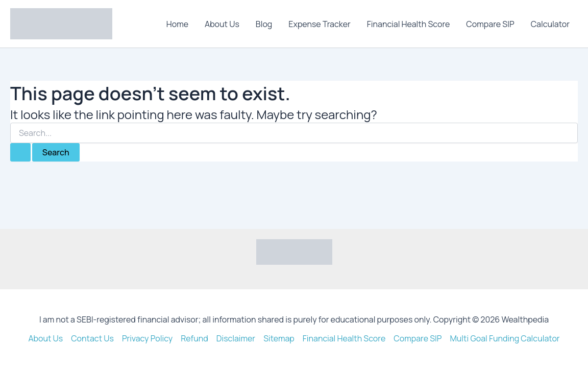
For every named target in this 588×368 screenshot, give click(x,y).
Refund (194, 338)
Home (177, 24)
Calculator (550, 24)
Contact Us (92, 338)
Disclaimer (236, 338)
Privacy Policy (147, 338)
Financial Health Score (409, 24)
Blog (264, 24)
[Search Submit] (20, 152)
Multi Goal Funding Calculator (505, 338)
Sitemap (279, 338)
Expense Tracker (319, 24)
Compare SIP (490, 24)
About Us (222, 24)
